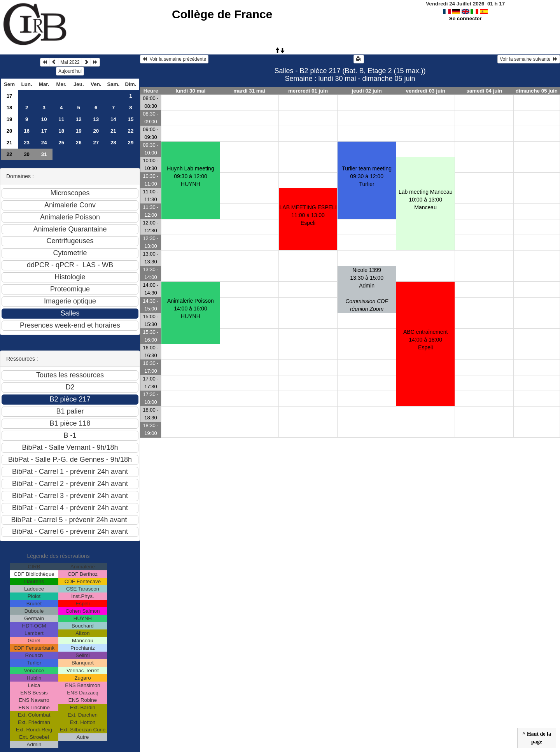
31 (44, 154)
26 (79, 143)
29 (130, 143)
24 (44, 143)
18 (10, 108)
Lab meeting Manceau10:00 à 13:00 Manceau (426, 200)
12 (79, 119)
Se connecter (465, 18)
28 (113, 143)
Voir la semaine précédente (174, 59)
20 (10, 131)
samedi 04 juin (484, 91)
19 (10, 119)
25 (61, 143)
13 (96, 119)
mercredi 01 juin (308, 91)
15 (130, 119)
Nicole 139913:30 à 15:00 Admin (367, 289)
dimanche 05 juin (537, 91)
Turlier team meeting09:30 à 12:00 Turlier (367, 176)
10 (44, 119)
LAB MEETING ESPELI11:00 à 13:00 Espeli (308, 215)
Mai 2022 (70, 62)
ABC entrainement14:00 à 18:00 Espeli (425, 340)
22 (130, 131)
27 (96, 143)
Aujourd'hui (70, 71)
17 (10, 96)
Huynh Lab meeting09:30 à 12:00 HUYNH (190, 176)
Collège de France (222, 14)
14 (113, 119)
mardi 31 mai (249, 91)
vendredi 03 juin (425, 91)
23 (27, 143)
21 (113, 131)
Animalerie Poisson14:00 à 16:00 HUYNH (191, 309)
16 (27, 131)
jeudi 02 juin (367, 91)
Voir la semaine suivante (529, 59)
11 (61, 119)
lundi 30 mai (190, 91)
